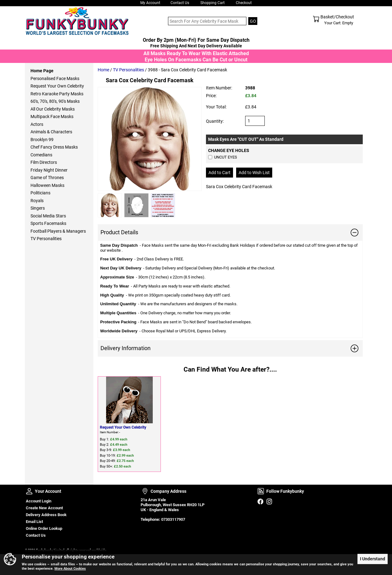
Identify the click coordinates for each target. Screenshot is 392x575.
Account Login (39, 501)
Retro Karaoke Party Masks (57, 94)
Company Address (145, 491)
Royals (37, 201)
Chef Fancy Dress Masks (54, 147)
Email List (34, 522)
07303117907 (173, 519)
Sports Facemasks (48, 223)
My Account (150, 3)
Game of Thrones (47, 178)
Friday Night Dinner (49, 170)
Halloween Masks (47, 185)
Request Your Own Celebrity (123, 427)
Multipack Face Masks (52, 116)
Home (103, 70)
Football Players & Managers (58, 231)
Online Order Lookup (44, 528)
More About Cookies (70, 569)
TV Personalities (128, 70)
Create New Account (44, 508)
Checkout (244, 3)
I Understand (373, 558)
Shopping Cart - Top (316, 19)
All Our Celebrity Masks (53, 109)
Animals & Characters (51, 132)
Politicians (40, 193)
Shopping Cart (212, 3)
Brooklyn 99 (42, 140)
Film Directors (44, 162)
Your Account (29, 491)
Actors (37, 124)
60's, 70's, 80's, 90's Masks (55, 101)
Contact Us (180, 3)
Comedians (41, 155)
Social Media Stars (48, 216)
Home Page (42, 71)
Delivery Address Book (46, 515)
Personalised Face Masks (55, 78)
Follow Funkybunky (261, 491)
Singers (38, 208)
